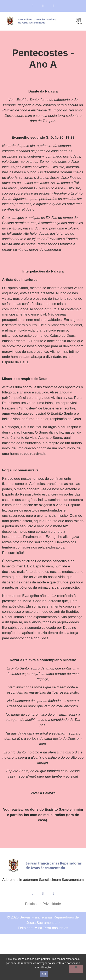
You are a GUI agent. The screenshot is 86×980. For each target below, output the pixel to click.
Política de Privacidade (43, 904)
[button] (79, 21)
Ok (44, 974)
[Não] (76, 969)
